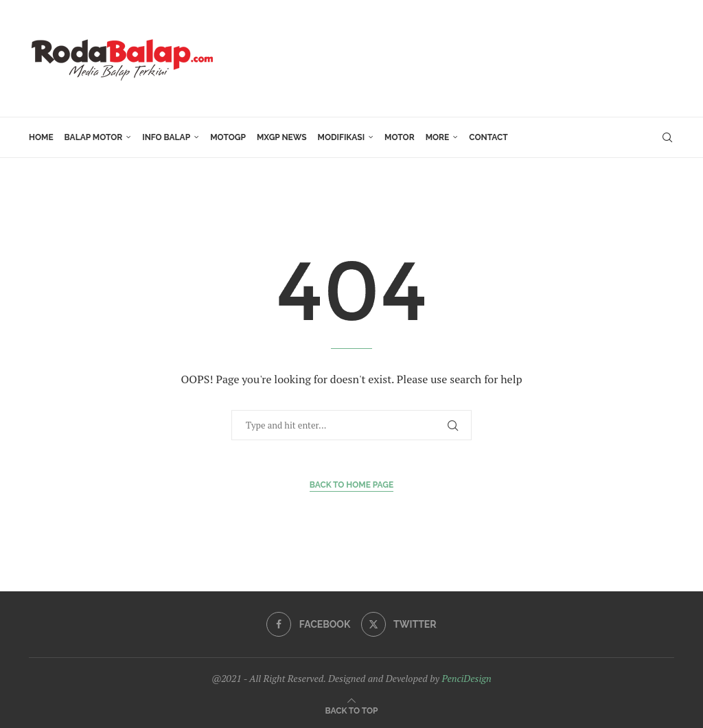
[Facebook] (308, 624)
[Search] (667, 137)
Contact (488, 137)
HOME (41, 137)
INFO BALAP (166, 137)
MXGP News (282, 137)
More (438, 137)
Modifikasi (342, 137)
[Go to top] (352, 710)
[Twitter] (399, 624)
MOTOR (400, 137)
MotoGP (228, 137)
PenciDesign (466, 678)
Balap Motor (94, 137)
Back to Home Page (352, 485)
